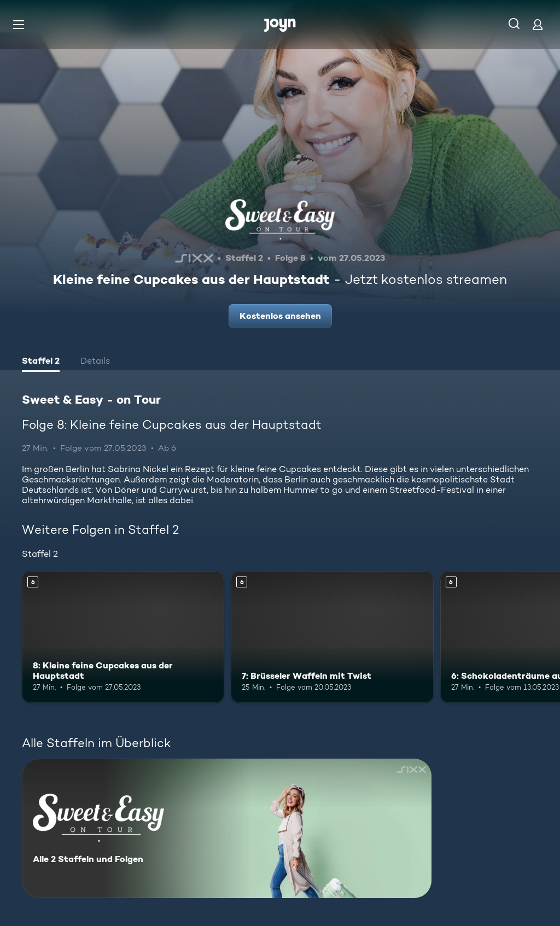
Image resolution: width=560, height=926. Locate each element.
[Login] (538, 24)
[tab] (41, 362)
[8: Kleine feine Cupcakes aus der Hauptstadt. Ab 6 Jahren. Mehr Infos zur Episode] (123, 637)
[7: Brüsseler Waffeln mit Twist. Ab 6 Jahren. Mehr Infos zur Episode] (332, 637)
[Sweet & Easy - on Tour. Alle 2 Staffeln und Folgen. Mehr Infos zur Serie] (227, 828)
